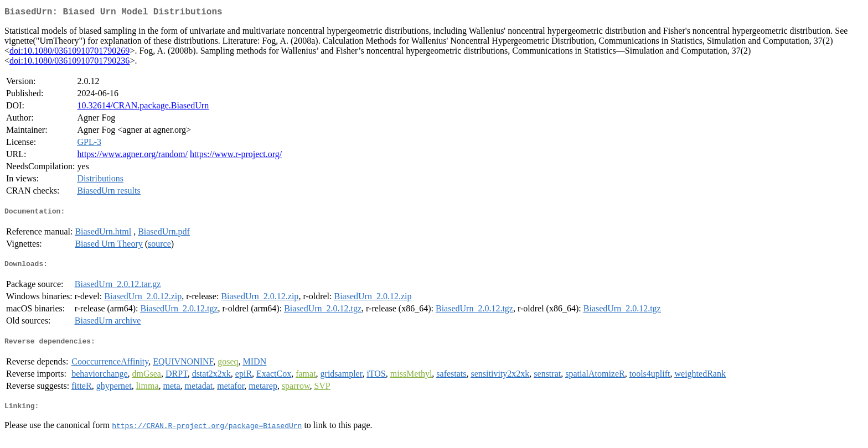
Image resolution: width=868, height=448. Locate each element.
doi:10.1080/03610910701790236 (69, 63)
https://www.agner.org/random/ (132, 156)
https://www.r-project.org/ (236, 156)
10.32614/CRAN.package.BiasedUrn (143, 108)
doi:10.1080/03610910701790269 (69, 53)
